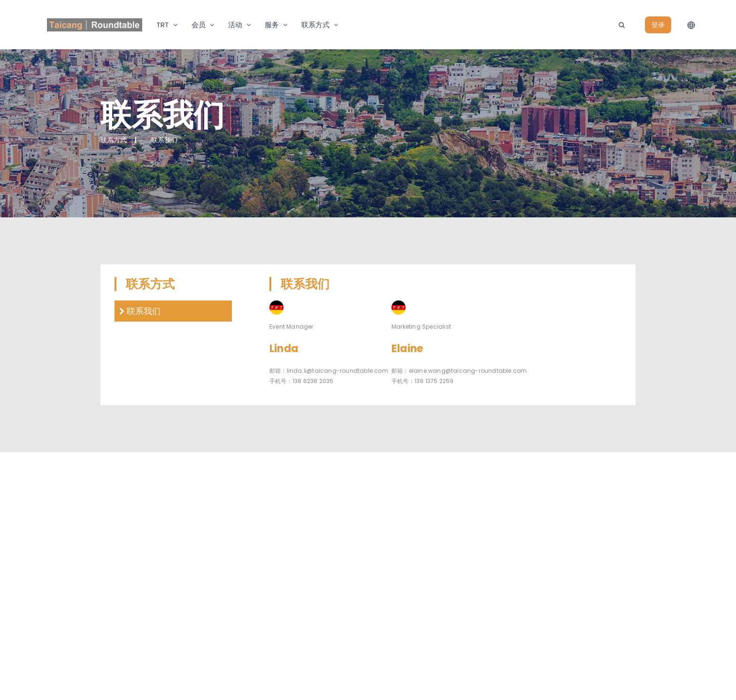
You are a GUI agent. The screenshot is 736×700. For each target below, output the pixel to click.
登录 (658, 25)
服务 (272, 25)
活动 (235, 25)
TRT (163, 25)
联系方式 (315, 25)
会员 (199, 25)
